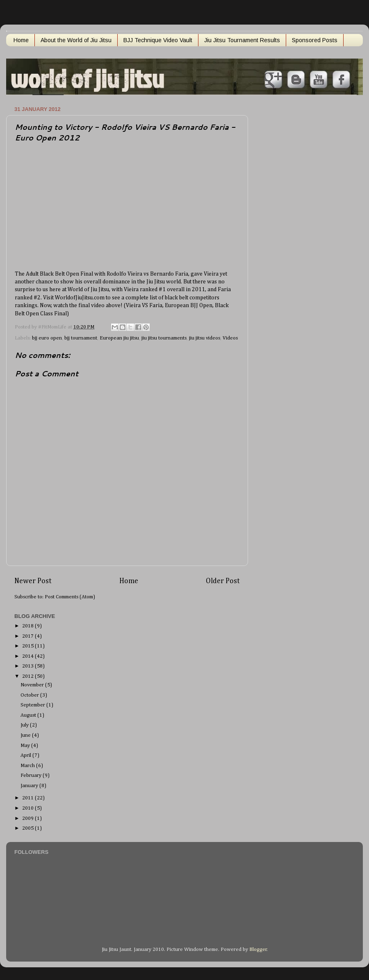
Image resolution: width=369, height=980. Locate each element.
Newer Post (33, 581)
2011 (28, 798)
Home (21, 40)
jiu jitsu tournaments (164, 338)
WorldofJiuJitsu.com (80, 298)
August (29, 715)
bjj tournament (81, 338)
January (30, 786)
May (26, 746)
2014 (28, 656)
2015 (28, 646)
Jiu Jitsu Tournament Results (242, 40)
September (33, 705)
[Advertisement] (284, 226)
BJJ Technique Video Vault (158, 40)
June (26, 735)
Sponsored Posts (315, 40)
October (30, 695)
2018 (28, 626)
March (28, 766)
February (32, 775)
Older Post (223, 581)
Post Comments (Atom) (70, 597)
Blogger (258, 949)
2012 (28, 676)
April (26, 755)
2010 (28, 808)
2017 (28, 636)
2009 (28, 818)
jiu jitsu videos (205, 338)
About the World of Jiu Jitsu (76, 40)
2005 (28, 828)
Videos (230, 338)
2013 (28, 666)
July (25, 725)
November (33, 685)
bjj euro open (47, 338)
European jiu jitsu (119, 338)
